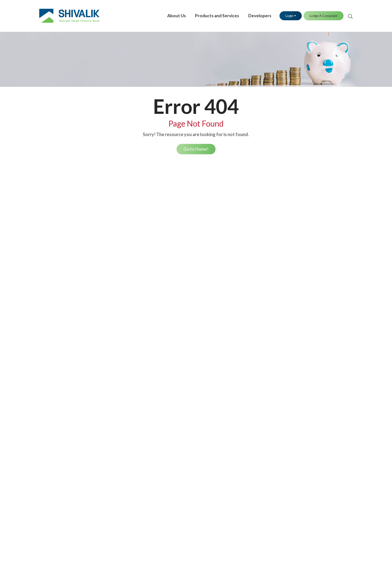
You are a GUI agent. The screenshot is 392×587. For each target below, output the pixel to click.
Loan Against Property (184, 228)
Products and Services (213, 14)
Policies (297, 345)
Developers (255, 14)
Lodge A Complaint (319, 14)
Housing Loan (176, 256)
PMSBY (108, 382)
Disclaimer (299, 400)
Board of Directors (55, 219)
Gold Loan (173, 237)
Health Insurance (116, 354)
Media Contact (240, 354)
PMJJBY (109, 372)
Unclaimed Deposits (182, 441)
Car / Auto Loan (178, 281)
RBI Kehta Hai (177, 407)
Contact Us (174, 345)
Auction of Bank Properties (313, 372)
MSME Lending (303, 428)
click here (235, 564)
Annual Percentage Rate (60, 363)
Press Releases (240, 345)
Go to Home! (196, 149)
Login (285, 14)
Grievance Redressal (182, 363)
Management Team (56, 228)
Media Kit (236, 363)
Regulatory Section (306, 363)
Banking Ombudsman (183, 372)
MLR (43, 382)
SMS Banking (238, 228)
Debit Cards (300, 210)
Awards (46, 247)
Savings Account (116, 210)
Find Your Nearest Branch (186, 354)
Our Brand (48, 237)
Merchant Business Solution (250, 256)
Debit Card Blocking (307, 219)
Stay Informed (177, 484)
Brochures (299, 382)
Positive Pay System (244, 283)
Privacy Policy (302, 391)
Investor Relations (55, 265)
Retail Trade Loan (180, 219)
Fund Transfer (239, 247)
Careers (46, 275)
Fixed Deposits (115, 228)
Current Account (116, 219)
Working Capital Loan (183, 247)
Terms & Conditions (307, 354)
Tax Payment (238, 265)
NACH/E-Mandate (181, 300)
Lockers (109, 247)
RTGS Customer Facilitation (314, 410)
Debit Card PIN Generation (313, 228)
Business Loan (177, 210)
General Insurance (117, 363)
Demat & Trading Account (124, 237)
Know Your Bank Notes (184, 397)
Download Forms (179, 466)
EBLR (44, 372)
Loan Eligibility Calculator (187, 290)
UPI (230, 237)
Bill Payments (239, 275)
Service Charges (53, 391)
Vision (45, 210)
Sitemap (297, 419)
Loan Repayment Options (186, 309)
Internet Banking (241, 210)
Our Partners (50, 256)
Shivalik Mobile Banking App (251, 219)
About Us (172, 14)
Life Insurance (114, 345)
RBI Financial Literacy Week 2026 (193, 416)
